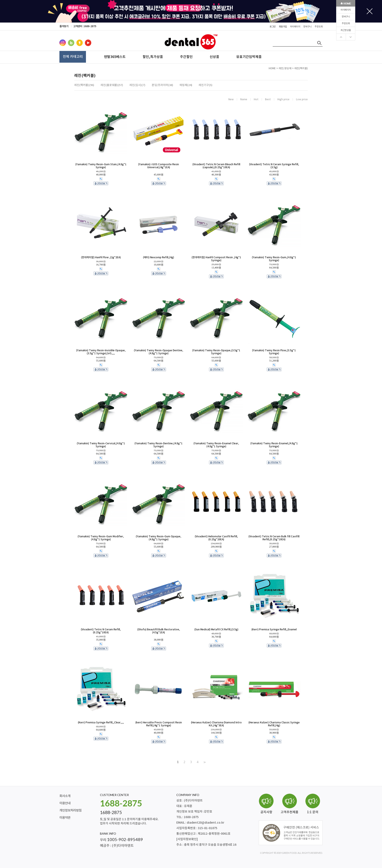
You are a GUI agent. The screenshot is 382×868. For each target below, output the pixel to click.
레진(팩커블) (301, 68)
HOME (272, 68)
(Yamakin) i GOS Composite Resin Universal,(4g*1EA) (159, 166)
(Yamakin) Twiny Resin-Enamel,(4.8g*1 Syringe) (274, 445)
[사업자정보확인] (187, 839)
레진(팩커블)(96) (84, 85)
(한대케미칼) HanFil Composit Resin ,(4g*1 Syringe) (216, 259)
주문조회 (346, 23)
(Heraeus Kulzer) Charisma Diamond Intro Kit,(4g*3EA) (216, 724)
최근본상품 (346, 30)
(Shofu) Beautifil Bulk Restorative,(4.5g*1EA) (159, 631)
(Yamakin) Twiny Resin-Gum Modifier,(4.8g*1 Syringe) (101, 538)
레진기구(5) (206, 85)
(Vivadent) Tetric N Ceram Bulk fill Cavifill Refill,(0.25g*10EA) (274, 538)
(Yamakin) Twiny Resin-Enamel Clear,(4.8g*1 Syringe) (216, 445)
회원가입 (283, 27)
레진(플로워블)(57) (112, 85)
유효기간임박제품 (249, 57)
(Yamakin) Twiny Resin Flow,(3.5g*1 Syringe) (274, 352)
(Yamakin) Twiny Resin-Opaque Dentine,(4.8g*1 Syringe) (159, 352)
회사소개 (65, 796)
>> (204, 762)
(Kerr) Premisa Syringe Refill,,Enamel (274, 629)
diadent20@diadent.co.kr (206, 823)
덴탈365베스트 (115, 57)
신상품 (214, 57)
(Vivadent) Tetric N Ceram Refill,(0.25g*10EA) (101, 631)
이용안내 (65, 803)
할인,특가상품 (153, 57)
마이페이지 (346, 10)
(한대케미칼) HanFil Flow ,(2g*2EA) (101, 257)
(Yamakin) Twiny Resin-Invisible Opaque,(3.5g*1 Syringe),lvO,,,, (101, 352)
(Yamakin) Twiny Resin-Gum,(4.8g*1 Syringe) (274, 259)
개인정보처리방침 (70, 811)
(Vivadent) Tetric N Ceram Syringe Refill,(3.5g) (274, 166)
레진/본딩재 (285, 68)
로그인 (273, 27)
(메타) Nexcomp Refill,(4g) (159, 257)
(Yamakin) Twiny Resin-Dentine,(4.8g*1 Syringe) (159, 445)
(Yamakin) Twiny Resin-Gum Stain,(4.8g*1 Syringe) (101, 166)
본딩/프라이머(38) (162, 85)
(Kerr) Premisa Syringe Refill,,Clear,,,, (101, 723)
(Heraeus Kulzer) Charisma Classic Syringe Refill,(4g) (274, 724)
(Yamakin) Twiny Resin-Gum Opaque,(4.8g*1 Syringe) (159, 538)
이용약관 (65, 818)
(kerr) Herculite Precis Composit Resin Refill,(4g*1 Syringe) (159, 724)
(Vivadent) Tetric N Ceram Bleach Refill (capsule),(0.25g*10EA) (216, 166)
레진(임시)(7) (137, 85)
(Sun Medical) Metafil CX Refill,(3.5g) (216, 629)
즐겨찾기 (64, 26)
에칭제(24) (186, 85)
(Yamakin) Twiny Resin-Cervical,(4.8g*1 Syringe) (101, 445)
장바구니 (346, 17)
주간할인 (186, 57)
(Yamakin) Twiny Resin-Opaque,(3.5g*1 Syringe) (216, 352)
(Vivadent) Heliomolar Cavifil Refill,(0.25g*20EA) (216, 538)
